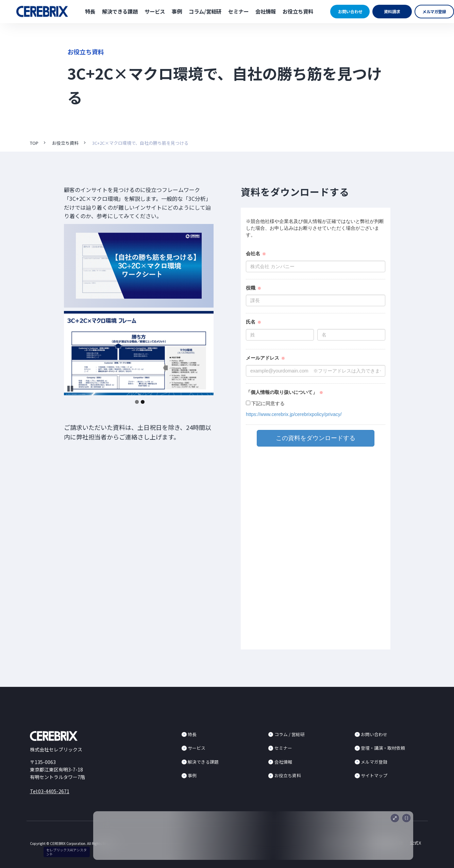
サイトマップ (374, 775)
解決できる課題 (120, 11)
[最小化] (406, 818)
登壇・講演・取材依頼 (383, 748)
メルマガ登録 (434, 11)
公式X (415, 843)
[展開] (395, 818)
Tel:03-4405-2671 (50, 791)
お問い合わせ (350, 11)
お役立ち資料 (298, 11)
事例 (177, 11)
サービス (155, 11)
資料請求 (392, 11)
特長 (90, 11)
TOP (34, 143)
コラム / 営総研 (290, 734)
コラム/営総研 (205, 11)
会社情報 (266, 11)
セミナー (238, 11)
